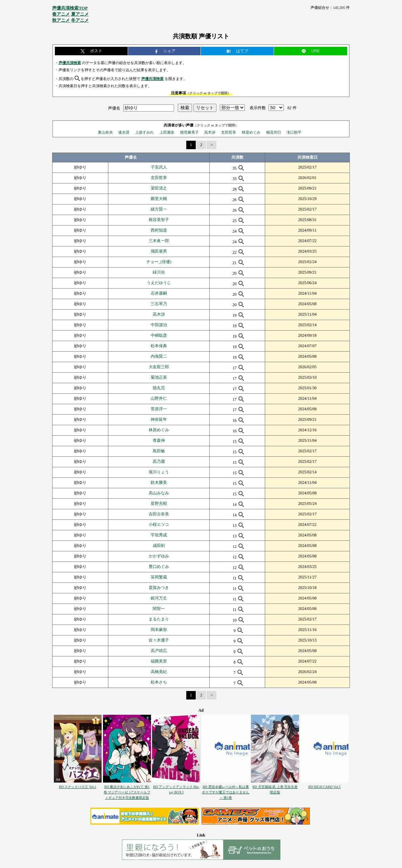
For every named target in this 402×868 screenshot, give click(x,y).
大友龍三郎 (159, 367)
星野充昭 (159, 504)
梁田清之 (159, 188)
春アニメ (61, 14)
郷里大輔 (159, 199)
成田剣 (159, 546)
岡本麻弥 (159, 630)
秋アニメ (61, 20)
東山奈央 (105, 132)
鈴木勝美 (159, 482)
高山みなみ (159, 493)
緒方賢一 (159, 209)
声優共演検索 (70, 63)
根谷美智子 (159, 220)
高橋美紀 (159, 672)
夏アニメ (80, 14)
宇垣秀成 (159, 535)
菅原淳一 (159, 409)
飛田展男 (159, 251)
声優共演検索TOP (70, 8)
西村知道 (159, 230)
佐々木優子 (159, 640)
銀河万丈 (159, 598)
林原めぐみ (251, 132)
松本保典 (159, 346)
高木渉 (210, 132)
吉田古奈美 (159, 514)
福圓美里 (159, 661)
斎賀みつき (159, 588)
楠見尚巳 (274, 132)
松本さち (159, 682)
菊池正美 (159, 377)
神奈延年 (159, 419)
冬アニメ (80, 20)
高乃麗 (159, 461)
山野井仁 (159, 398)
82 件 (292, 108)
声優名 (114, 108)
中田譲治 (159, 325)
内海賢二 (159, 356)
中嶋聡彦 (159, 335)
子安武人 (159, 167)
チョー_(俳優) (159, 262)
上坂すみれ (144, 132)
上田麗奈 (167, 132)
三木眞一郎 (159, 241)
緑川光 (159, 272)
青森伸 (159, 440)
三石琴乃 (159, 304)
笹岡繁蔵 (159, 577)
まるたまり (159, 619)
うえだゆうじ (159, 283)
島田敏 (159, 451)
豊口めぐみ (159, 567)
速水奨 (124, 132)
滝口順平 (294, 132)
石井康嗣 (159, 293)
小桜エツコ (159, 525)
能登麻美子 (189, 132)
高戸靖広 (159, 651)
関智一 (159, 609)
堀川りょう (159, 472)
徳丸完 (159, 388)
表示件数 (258, 108)
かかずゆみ (159, 556)
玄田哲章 (229, 132)
